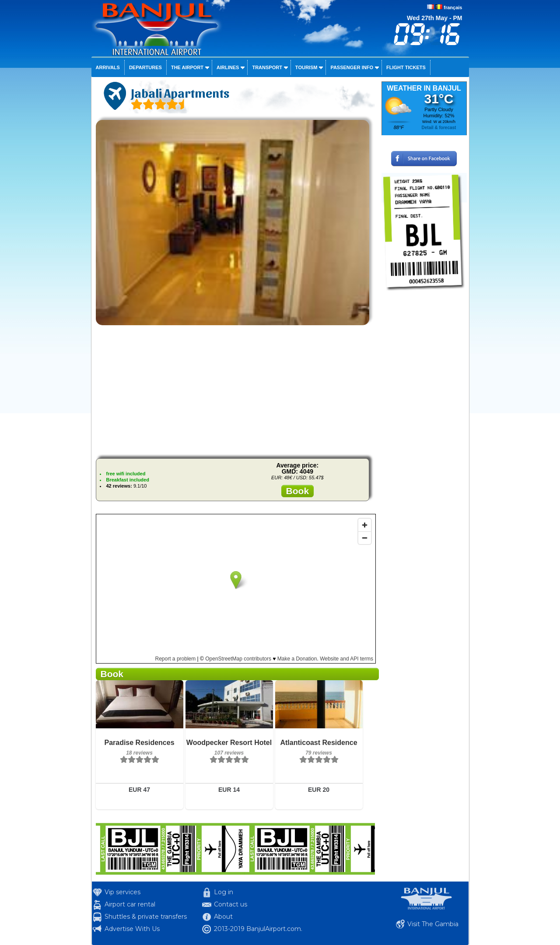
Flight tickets (406, 67)
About (223, 917)
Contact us (231, 904)
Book (298, 491)
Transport (267, 67)
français (453, 7)
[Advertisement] (235, 390)
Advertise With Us (132, 929)
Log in (224, 892)
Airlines (228, 67)
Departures (145, 67)
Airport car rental (130, 904)
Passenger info (352, 67)
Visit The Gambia (433, 924)
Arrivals (108, 67)
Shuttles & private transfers (146, 917)
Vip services (122, 892)
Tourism (306, 67)
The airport (187, 67)
